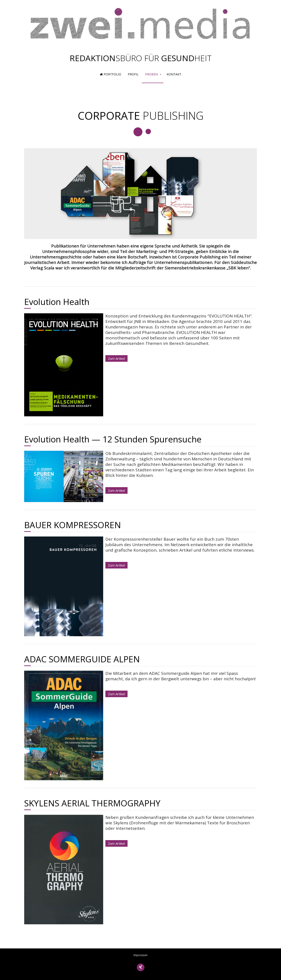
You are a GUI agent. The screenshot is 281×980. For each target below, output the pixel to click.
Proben (151, 74)
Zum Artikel (116, 358)
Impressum (140, 955)
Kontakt (174, 74)
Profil (133, 74)
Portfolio (111, 74)
